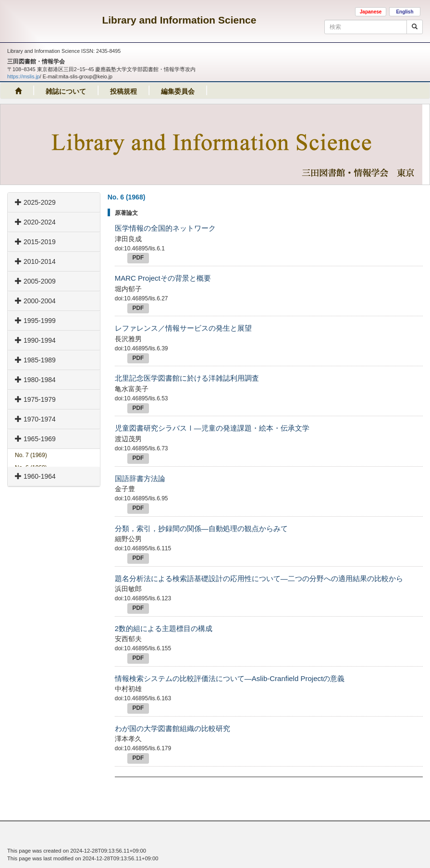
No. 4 (31, 493)
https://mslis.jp (24, 76)
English (405, 12)
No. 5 (31, 480)
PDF (138, 258)
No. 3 (31, 506)
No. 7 (31, 455)
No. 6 (31, 468)
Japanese (371, 12)
